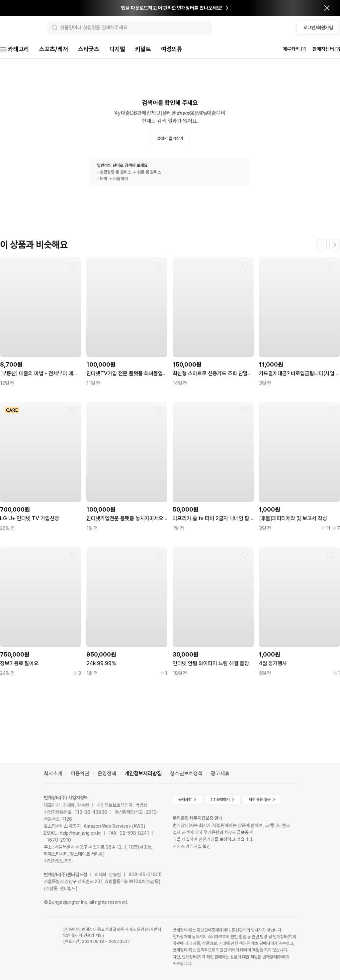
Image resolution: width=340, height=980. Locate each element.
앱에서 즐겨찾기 (170, 139)
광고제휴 (220, 773)
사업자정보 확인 (58, 861)
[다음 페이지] (335, 245)
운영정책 (107, 773)
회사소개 (53, 773)
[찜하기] (72, 266)
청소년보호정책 (186, 773)
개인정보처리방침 (143, 773)
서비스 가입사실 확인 (192, 846)
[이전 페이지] (321, 245)
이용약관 (80, 773)
